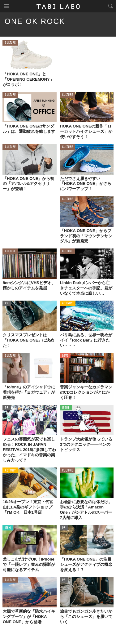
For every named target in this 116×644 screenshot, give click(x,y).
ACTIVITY (68, 304)
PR (7, 304)
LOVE (65, 356)
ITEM (8, 528)
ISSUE (66, 408)
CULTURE (10, 43)
